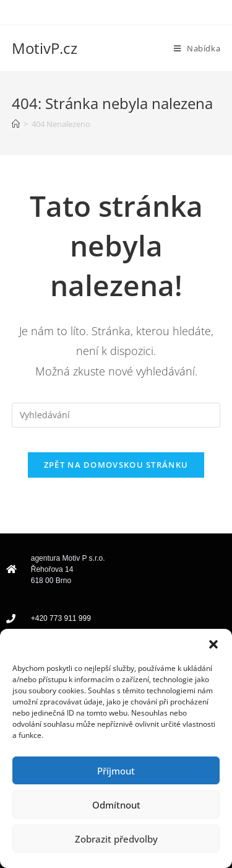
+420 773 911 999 (61, 618)
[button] (213, 644)
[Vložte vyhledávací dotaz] (116, 415)
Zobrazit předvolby (116, 839)
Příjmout (116, 771)
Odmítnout (116, 805)
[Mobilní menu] (197, 48)
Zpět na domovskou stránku (116, 465)
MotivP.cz (45, 48)
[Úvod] (16, 124)
